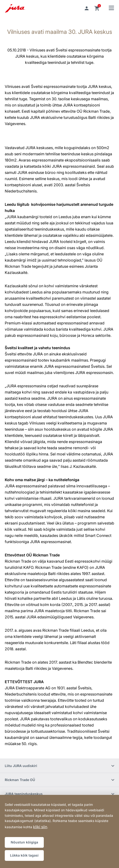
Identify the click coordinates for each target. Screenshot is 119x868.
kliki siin (40, 827)
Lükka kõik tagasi (24, 855)
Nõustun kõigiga (24, 842)
